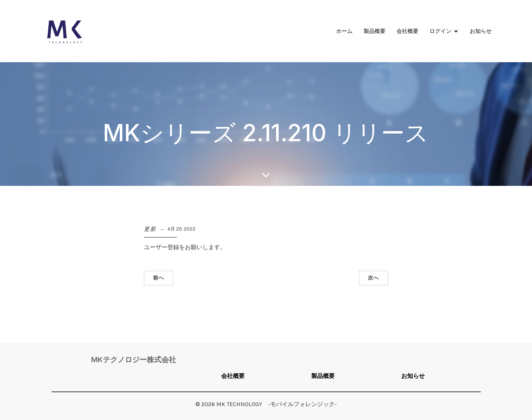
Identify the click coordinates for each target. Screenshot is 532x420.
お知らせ (481, 31)
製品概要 (375, 31)
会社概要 (408, 31)
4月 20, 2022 (181, 229)
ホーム (344, 31)
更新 (150, 229)
